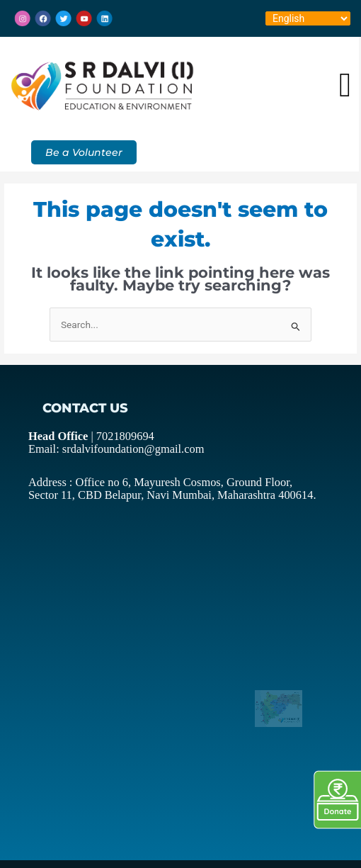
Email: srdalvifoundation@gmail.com (105, 447)
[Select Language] (308, 18)
